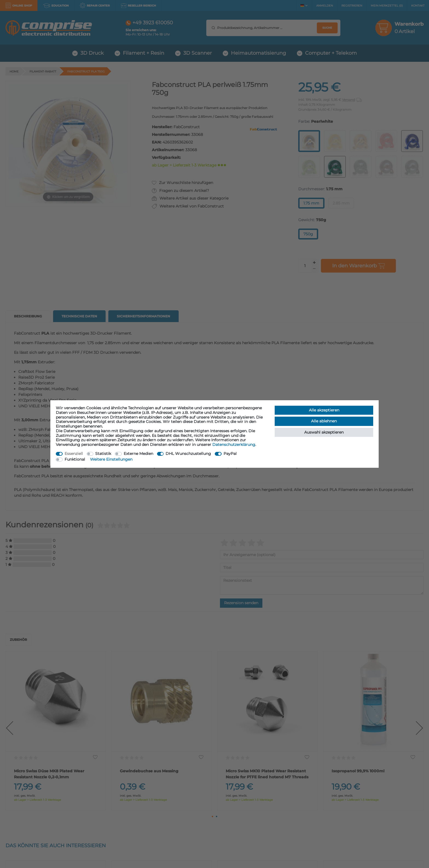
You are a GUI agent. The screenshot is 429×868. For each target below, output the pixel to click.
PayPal (230, 454)
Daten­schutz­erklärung (234, 445)
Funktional (75, 459)
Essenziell (74, 454)
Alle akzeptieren (324, 410)
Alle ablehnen (324, 421)
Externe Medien (138, 454)
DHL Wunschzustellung (188, 454)
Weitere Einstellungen (111, 459)
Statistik (103, 454)
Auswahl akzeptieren (324, 432)
